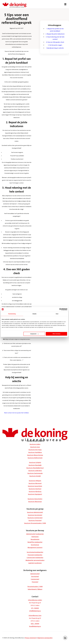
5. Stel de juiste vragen (55, 45)
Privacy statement (31, 638)
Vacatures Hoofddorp (35, 452)
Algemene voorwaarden (45, 638)
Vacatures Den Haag (35, 450)
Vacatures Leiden (35, 444)
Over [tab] (57, 314)
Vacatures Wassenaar (35, 502)
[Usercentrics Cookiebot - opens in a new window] (60, 309)
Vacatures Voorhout (35, 489)
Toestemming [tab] (12, 314)
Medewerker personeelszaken (35, 560)
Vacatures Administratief (35, 512)
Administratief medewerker (35, 534)
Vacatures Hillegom (35, 481)
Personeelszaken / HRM (35, 587)
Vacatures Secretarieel (35, 515)
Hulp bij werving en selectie (55, 48)
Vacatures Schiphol (35, 462)
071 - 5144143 (35, 608)
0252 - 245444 (35, 624)
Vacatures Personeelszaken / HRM (35, 523)
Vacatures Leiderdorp (35, 471)
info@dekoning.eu (35, 611)
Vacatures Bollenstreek (35, 458)
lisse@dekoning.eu (35, 626)
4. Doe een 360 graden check (55, 42)
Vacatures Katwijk (35, 476)
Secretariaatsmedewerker (35, 552)
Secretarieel (35, 576)
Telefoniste (35, 537)
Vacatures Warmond (35, 483)
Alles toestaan (56, 334)
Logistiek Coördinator (35, 563)
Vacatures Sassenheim (35, 486)
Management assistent (35, 547)
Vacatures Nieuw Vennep (35, 455)
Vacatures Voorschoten (35, 499)
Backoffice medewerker (35, 542)
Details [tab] (35, 314)
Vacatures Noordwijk (35, 465)
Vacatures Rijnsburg (35, 492)
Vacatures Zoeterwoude (35, 473)
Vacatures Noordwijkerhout (35, 468)
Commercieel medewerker (35, 558)
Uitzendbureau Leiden (35, 600)
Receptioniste (35, 539)
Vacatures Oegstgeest (35, 494)
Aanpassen (34, 334)
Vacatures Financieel (35, 520)
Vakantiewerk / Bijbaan (35, 589)
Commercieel (35, 579)
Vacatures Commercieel (35, 518)
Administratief (35, 574)
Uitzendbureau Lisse (35, 615)
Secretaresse (35, 545)
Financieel (35, 582)
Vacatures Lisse (35, 447)
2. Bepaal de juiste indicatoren (55, 34)
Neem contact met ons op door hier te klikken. (17, 413)
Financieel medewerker (35, 555)
